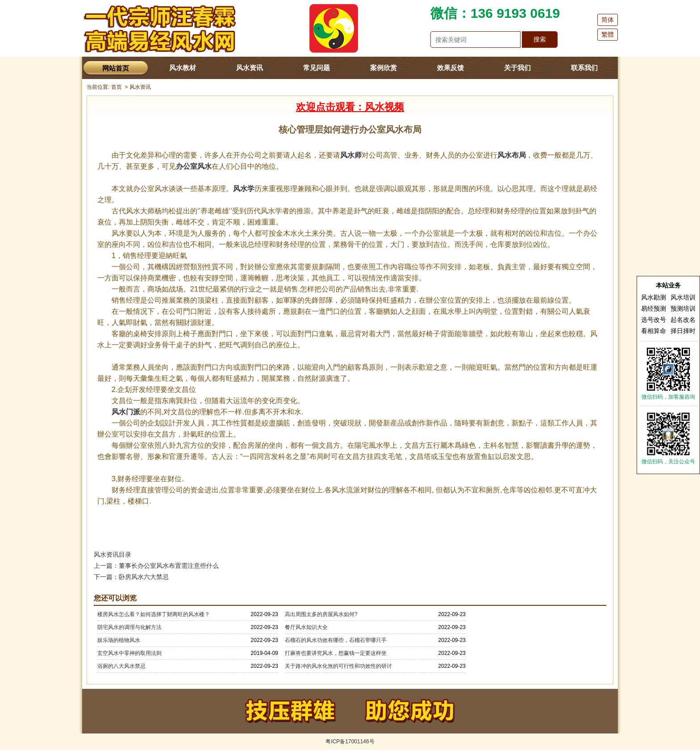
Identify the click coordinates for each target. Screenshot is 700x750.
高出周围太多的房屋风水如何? (321, 614)
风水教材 (183, 68)
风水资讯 (250, 68)
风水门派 (126, 412)
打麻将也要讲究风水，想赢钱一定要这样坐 (336, 653)
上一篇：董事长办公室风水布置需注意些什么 (156, 566)
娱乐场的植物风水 (119, 640)
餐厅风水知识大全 (306, 627)
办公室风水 (194, 166)
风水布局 (512, 155)
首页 (117, 87)
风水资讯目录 (112, 554)
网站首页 (116, 68)
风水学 (244, 189)
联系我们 (584, 68)
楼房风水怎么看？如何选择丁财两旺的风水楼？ (154, 614)
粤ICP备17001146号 (350, 742)
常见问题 (317, 68)
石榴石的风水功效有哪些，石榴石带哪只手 (336, 640)
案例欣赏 (383, 68)
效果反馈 (450, 68)
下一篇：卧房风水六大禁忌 (131, 577)
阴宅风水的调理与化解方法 (129, 627)
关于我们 (517, 68)
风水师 (351, 155)
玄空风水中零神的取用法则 (129, 653)
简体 (608, 20)
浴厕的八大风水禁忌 (121, 666)
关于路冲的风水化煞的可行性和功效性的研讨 (338, 666)
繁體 (608, 34)
